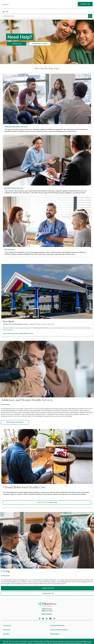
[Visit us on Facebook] (40, 619)
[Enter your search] (47, 16)
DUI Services (10, 250)
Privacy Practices (70, 641)
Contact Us (7, 626)
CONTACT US (85, 4)
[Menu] (4, 12)
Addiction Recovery (57, 626)
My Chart (6, 634)
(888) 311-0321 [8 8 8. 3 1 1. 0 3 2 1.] (47, 611)
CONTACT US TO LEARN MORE (47, 502)
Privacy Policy (39, 641)
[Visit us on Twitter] (43, 619)
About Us (7, 630)
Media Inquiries (47, 614)
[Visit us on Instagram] (54, 619)
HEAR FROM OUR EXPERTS (15, 422)
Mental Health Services (14, 188)
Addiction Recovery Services (16, 127)
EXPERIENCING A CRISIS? (40, 44)
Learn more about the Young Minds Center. (18, 334)
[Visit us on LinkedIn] (47, 619)
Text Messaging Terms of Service (54, 641)
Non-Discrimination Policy (83, 641)
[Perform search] (90, 16)
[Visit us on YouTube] (50, 619)
